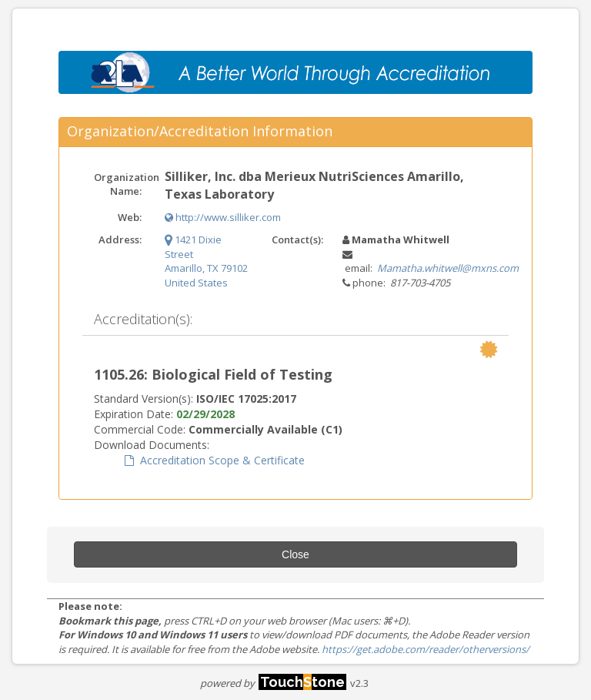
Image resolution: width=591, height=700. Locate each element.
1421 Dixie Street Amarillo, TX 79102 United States (206, 261)
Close (295, 554)
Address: (120, 239)
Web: (130, 217)
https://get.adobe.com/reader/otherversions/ (426, 649)
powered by (273, 683)
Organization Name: (124, 184)
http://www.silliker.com (223, 217)
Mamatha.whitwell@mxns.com (448, 268)
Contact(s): (297, 239)
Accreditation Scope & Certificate (215, 460)
